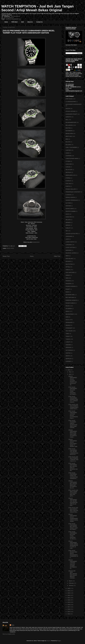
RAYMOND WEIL (70, 295)
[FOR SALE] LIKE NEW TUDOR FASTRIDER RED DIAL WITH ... (73, 493)
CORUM (68, 167)
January (71, 585)
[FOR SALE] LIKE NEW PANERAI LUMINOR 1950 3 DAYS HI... (73, 459)
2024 (69, 591)
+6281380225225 (15, 16)
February (71, 583)
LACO (67, 239)
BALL (67, 120)
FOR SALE (14, 22)
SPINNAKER (69, 322)
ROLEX (8, 248)
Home (6, 22)
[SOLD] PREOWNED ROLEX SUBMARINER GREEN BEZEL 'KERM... (73, 518)
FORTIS (68, 186)
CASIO (67, 153)
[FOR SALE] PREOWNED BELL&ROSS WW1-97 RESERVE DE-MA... (73, 467)
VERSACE (68, 347)
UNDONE (68, 345)
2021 (69, 598)
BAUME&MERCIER (71, 122)
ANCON (68, 109)
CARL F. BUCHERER (71, 147)
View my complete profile (9, 634)
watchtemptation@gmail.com (13, 19)
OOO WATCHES (70, 272)
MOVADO (68, 261)
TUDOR (68, 339)
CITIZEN (68, 161)
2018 (69, 605)
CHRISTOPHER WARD (72, 159)
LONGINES (69, 245)
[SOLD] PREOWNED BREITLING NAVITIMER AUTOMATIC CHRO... (73, 434)
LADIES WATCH (70, 242)
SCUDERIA (69, 309)
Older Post (57, 256)
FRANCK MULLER (71, 189)
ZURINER (68, 361)
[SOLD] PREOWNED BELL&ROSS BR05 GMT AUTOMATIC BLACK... (73, 484)
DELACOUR (69, 170)
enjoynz (48, 641)
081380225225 (36, 242)
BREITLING (69, 136)
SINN (67, 317)
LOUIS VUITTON (70, 247)
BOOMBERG (69, 131)
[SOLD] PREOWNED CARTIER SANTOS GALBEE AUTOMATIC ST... (73, 564)
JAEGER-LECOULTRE (72, 234)
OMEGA (68, 270)
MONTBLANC (69, 259)
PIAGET (68, 289)
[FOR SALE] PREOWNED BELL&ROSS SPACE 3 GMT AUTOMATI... (73, 527)
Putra (13, 625)
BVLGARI (68, 145)
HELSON (68, 220)
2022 (69, 595)
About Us (30, 22)
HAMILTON (69, 217)
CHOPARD (69, 156)
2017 (69, 607)
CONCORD (69, 164)
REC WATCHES (70, 297)
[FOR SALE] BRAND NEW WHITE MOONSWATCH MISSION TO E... (73, 554)
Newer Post (6, 256)
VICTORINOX (69, 350)
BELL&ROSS (69, 125)
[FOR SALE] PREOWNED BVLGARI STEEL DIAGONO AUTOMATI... (73, 391)
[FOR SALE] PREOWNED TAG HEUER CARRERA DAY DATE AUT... (73, 452)
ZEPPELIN (69, 359)
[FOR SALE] (69, 99)
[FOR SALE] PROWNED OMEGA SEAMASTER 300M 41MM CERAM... (73, 424)
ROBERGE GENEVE (71, 300)
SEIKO (67, 311)
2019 (69, 602)
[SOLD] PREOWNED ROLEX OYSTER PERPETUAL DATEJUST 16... (73, 381)
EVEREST (68, 181)
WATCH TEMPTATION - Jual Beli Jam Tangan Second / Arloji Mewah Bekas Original (37, 8)
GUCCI (68, 214)
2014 (69, 614)
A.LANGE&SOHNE (71, 102)
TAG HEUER (69, 331)
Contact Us (39, 22)
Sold (22, 22)
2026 (69, 370)
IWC (67, 231)
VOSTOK (68, 353)
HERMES (68, 222)
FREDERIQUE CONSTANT (73, 192)
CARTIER (68, 150)
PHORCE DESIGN (71, 286)
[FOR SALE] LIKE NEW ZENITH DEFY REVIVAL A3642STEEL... (73, 510)
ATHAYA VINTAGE (71, 111)
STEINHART (69, 328)
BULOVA (68, 142)
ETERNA (68, 178)
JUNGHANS (69, 236)
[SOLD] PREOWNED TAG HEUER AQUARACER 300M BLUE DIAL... (73, 502)
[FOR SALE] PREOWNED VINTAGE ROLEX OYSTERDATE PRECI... (73, 415)
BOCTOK (68, 128)
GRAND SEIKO (70, 209)
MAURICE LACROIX (71, 253)
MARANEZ (69, 250)
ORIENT (68, 275)
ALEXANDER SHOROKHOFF (74, 104)
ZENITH (68, 356)
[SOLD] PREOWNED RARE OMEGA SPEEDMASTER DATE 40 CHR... (73, 545)
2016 (69, 609)
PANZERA (68, 284)
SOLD (12, 248)
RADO (67, 292)
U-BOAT (68, 342)
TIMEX (67, 334)
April (70, 374)
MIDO (67, 256)
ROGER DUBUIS (70, 303)
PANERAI (68, 281)
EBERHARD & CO (71, 175)
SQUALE (68, 325)
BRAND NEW (69, 134)
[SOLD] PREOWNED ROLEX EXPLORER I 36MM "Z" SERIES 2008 (73, 443)
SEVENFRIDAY (70, 314)
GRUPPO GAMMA (71, 211)
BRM (67, 139)
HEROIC (68, 225)
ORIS (67, 278)
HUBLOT (68, 228)
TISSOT (68, 336)
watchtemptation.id (9, 18)
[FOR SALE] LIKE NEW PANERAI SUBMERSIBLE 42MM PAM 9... (73, 407)
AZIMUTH (68, 117)
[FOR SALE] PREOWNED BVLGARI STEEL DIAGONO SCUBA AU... (73, 535)
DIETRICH (68, 172)
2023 (69, 593)
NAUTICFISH (69, 264)
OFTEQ (68, 267)
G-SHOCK (68, 195)
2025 (69, 588)
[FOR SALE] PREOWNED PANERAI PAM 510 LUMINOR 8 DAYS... (73, 399)
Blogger (59, 641)
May (70, 372)
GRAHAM (68, 206)
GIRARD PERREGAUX (72, 200)
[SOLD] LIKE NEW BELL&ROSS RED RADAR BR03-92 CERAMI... (73, 574)
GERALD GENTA (70, 197)
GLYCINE (68, 203)
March (71, 581)
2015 (69, 612)
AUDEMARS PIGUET (71, 114)
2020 (69, 600)
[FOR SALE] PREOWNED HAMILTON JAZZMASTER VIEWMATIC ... (73, 476)
